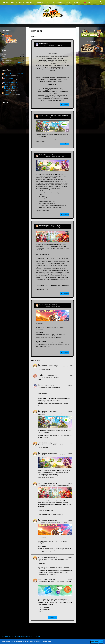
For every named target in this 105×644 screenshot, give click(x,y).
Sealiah (7, 34)
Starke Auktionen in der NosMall (13, 93)
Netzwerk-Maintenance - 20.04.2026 (14, 74)
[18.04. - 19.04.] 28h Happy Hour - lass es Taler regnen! (54, 115)
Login (95, 2)
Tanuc (6, 84)
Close (101, 642)
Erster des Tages (9, 78)
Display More (52, 617)
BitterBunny (21, 62)
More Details (95, 642)
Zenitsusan (7, 76)
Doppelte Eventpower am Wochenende (50, 225)
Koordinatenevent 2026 (10, 82)
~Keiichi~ (7, 80)
